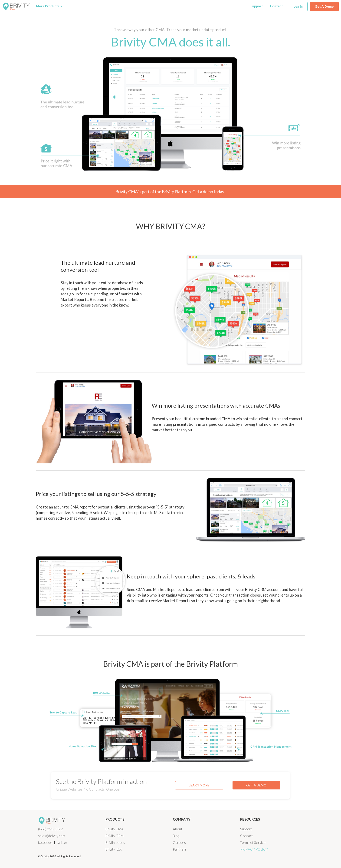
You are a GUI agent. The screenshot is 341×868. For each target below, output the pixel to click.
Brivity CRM (115, 836)
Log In (298, 6)
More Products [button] (49, 6)
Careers (179, 842)
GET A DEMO (256, 785)
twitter (62, 842)
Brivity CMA (115, 829)
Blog (176, 836)
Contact (276, 6)
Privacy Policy (254, 849)
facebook (45, 842)
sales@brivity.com (52, 836)
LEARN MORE (199, 785)
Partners (180, 849)
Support (257, 6)
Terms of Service (253, 842)
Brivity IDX (113, 849)
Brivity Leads (115, 842)
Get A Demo (324, 6)
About (178, 829)
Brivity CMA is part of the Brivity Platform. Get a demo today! (170, 191)
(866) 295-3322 (50, 829)
